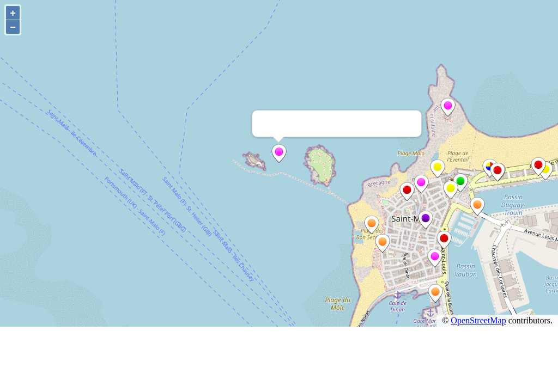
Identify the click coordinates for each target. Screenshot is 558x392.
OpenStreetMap (478, 320)
